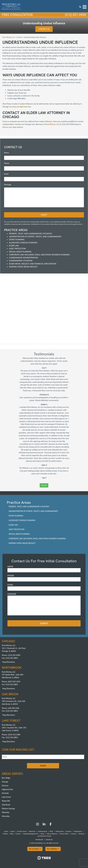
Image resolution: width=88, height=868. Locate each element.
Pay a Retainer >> (53, 849)
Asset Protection (17, 249)
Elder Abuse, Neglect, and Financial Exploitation (33, 264)
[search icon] (80, 7)
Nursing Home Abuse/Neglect (23, 267)
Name (7, 153)
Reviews (69, 831)
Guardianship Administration (23, 258)
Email (7, 174)
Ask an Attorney (52, 834)
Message (9, 185)
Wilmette (6, 812)
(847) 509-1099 (14, 682)
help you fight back (20, 107)
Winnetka (6, 816)
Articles (5, 834)
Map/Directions (9, 662)
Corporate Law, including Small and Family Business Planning (39, 255)
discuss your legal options (13, 127)
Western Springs (8, 808)
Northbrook (39, 839)
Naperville (6, 801)
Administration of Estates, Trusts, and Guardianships (35, 237)
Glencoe (5, 785)
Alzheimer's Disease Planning (23, 243)
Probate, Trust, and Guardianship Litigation (30, 234)
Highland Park (7, 789)
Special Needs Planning (20, 252)
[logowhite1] (11, 6)
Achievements (43, 831)
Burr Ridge (6, 778)
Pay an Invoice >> (35, 849)
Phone (8, 163)
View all (44, 485)
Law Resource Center (44, 836)
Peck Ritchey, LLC (52, 124)
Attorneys (32, 831)
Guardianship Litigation (21, 261)
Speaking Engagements (31, 834)
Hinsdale (5, 793)
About (13, 831)
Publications (78, 831)
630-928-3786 (14, 708)
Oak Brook (6, 805)
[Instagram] (38, 825)
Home (6, 831)
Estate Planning (17, 240)
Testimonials (60, 831)
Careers (18, 834)
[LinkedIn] (44, 825)
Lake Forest (6, 797)
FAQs (51, 831)
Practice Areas (22, 831)
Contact (74, 834)
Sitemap (81, 834)
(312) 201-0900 (75, 15)
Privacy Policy (64, 834)
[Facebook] (50, 825)
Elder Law (14, 246)
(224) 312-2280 (14, 735)
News (43, 834)
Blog (12, 834)
